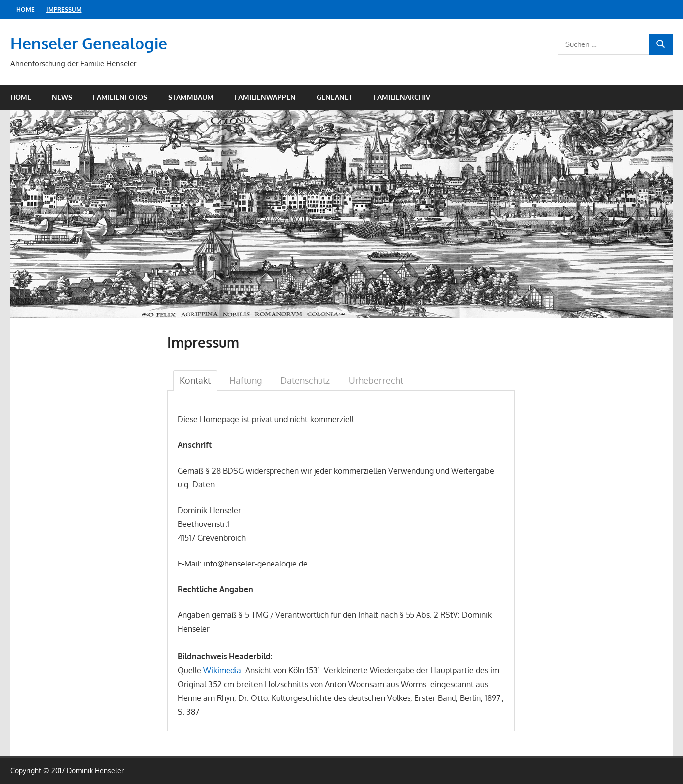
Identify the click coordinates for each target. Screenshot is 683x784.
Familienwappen (265, 97)
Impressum (64, 10)
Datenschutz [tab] (305, 380)
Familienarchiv (402, 97)
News (62, 97)
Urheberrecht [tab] (376, 380)
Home (25, 10)
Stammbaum (191, 97)
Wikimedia (222, 670)
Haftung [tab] (246, 380)
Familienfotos (120, 97)
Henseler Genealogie (89, 43)
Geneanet (335, 97)
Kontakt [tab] (195, 380)
